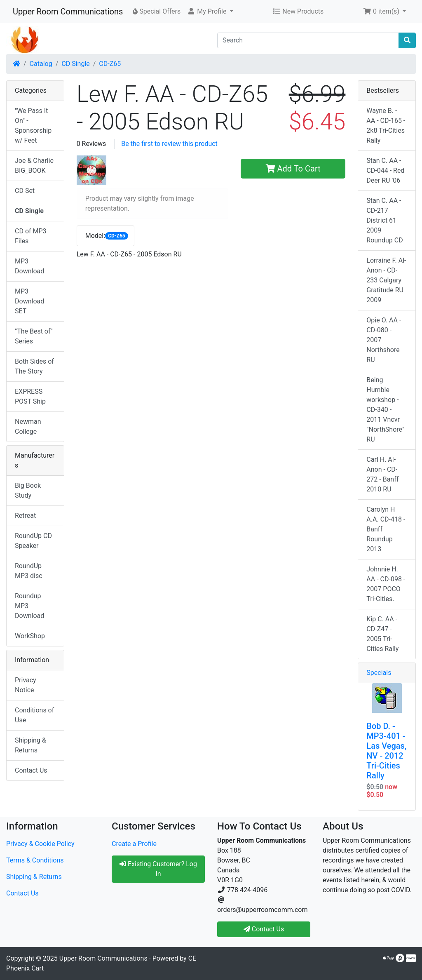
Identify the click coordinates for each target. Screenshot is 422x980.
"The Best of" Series (34, 336)
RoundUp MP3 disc (29, 571)
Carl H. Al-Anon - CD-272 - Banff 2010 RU (382, 474)
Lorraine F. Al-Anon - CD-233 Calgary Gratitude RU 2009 (386, 280)
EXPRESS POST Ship (30, 396)
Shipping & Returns (30, 745)
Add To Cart (293, 169)
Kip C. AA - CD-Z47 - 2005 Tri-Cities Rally (382, 634)
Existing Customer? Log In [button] (158, 869)
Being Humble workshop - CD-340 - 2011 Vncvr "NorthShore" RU (385, 410)
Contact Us (31, 770)
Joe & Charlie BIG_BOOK (34, 166)
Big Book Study (28, 490)
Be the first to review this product (169, 144)
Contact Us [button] (264, 929)
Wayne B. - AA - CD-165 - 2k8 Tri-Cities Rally (386, 126)
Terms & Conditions (35, 860)
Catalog (41, 64)
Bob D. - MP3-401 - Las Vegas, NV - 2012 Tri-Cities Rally (386, 751)
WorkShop (30, 636)
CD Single (75, 64)
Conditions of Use (34, 715)
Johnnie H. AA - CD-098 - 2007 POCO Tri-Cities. (386, 584)
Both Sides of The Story (34, 366)
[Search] (308, 40)
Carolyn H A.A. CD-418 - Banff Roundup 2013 (386, 529)
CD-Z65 (110, 64)
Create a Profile (134, 844)
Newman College (28, 427)
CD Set (25, 191)
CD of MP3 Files (31, 236)
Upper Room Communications (68, 12)
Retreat (25, 516)
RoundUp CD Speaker (33, 541)
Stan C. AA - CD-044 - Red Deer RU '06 (385, 170)
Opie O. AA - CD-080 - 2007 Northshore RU (384, 340)
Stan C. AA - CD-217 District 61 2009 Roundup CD (384, 220)
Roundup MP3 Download (29, 606)
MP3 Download (29, 266)
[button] (210, 12)
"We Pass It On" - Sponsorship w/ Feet (33, 126)
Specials (379, 673)
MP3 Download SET (29, 301)
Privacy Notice (26, 685)
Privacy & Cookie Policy (40, 844)
